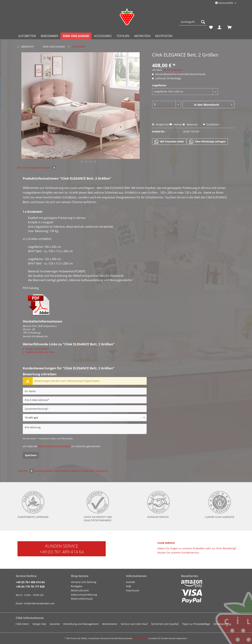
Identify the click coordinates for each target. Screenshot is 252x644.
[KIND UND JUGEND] (76, 36)
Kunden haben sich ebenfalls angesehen (84, 471)
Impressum (133, 590)
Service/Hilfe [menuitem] (225, 3)
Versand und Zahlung (84, 582)
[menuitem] (193, 24)
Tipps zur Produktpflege (196, 624)
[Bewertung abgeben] (85, 418)
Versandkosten (140, 638)
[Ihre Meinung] (85, 429)
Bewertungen (45, 168)
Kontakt (130, 582)
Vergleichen (161, 124)
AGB (128, 586)
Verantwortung (222, 624)
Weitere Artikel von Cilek (39, 352)
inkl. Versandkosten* (173, 70)
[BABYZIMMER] (49, 36)
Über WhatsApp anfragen (207, 142)
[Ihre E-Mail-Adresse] (85, 400)
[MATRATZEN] (142, 36)
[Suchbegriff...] (193, 22)
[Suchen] (203, 22)
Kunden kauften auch (47, 471)
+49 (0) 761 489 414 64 (62, 552)
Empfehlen (211, 124)
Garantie (55, 624)
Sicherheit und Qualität (165, 624)
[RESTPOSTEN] (164, 36)
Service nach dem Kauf (134, 624)
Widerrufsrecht (80, 590)
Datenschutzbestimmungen (54, 446)
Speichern (31, 455)
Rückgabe (77, 586)
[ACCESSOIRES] (103, 36)
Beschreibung (26, 168)
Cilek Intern (22, 624)
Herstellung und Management (81, 624)
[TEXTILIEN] (123, 36)
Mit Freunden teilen (169, 142)
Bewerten (191, 124)
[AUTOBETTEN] (27, 36)
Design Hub (39, 624)
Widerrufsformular (82, 599)
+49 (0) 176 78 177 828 (30, 586)
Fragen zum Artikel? (36, 349)
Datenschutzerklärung (84, 595)
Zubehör (26, 471)
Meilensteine (110, 624)
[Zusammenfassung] (85, 409)
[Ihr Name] (85, 391)
